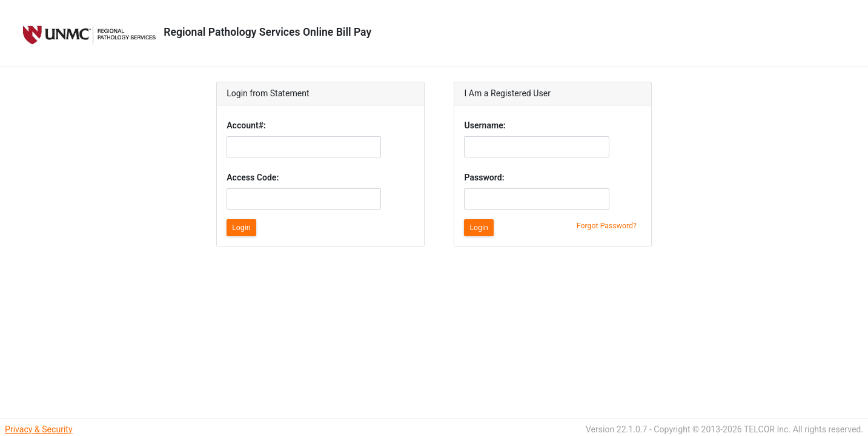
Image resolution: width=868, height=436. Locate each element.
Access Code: (253, 177)
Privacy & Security (39, 429)
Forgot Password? (607, 226)
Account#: (246, 125)
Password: (484, 177)
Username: (485, 125)
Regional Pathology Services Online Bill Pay (190, 32)
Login (241, 228)
